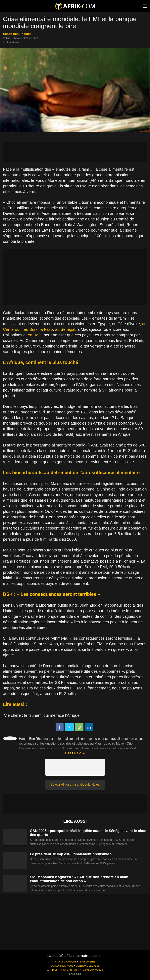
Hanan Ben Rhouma (17, 34)
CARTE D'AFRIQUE (66, 962)
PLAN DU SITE (87, 962)
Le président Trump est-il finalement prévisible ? (71, 854)
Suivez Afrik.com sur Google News (75, 785)
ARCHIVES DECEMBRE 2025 (63, 970)
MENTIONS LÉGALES (88, 966)
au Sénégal (65, 329)
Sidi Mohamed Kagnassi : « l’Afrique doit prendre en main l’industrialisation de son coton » (79, 879)
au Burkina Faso (38, 329)
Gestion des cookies (92, 970)
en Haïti (35, 335)
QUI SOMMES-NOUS (62, 966)
